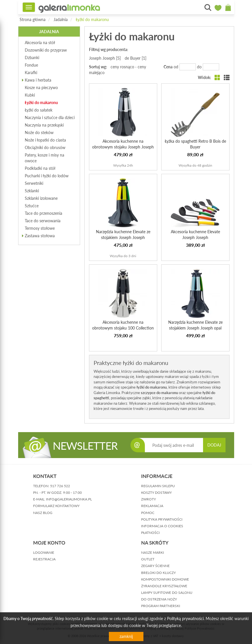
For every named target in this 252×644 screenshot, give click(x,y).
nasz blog (43, 513)
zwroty (148, 499)
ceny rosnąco (122, 67)
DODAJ (214, 445)
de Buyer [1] (136, 58)
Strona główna (33, 19)
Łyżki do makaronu (92, 19)
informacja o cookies (162, 526)
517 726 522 (60, 486)
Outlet (148, 559)
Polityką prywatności (185, 618)
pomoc (148, 513)
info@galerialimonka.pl (69, 499)
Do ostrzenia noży (159, 599)
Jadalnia (61, 19)
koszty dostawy (156, 493)
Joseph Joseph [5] (105, 58)
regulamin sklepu (158, 486)
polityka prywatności (162, 519)
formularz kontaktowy (56, 506)
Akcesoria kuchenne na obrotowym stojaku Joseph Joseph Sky (123, 147)
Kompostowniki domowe (165, 579)
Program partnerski (161, 606)
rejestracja (44, 559)
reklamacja (152, 506)
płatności (150, 533)
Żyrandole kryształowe (164, 586)
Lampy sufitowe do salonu (167, 593)
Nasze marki (152, 552)
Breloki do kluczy (158, 573)
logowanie (44, 552)
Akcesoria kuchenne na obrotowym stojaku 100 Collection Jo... (123, 328)
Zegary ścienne (155, 566)
